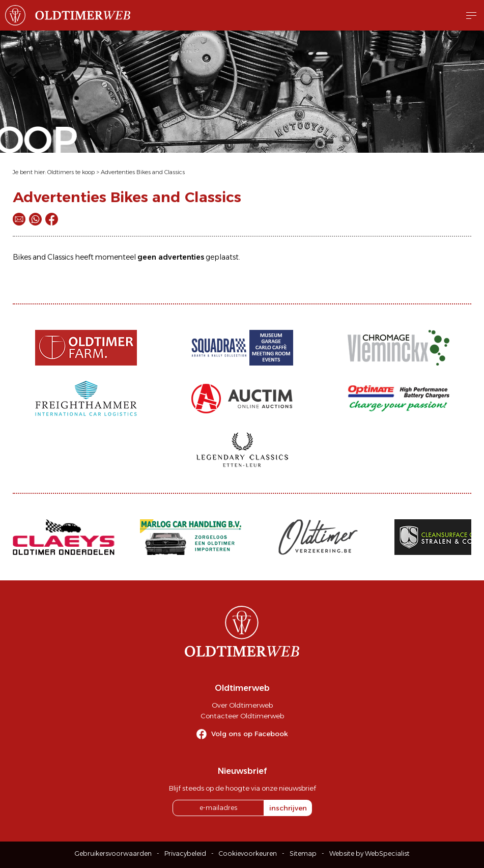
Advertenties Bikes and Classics (143, 172)
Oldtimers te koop (71, 172)
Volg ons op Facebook (250, 734)
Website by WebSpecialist (369, 853)
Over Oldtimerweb (242, 705)
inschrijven (288, 808)
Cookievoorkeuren (248, 853)
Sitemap (303, 853)
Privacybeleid (185, 853)
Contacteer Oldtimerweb (242, 716)
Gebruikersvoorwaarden (113, 853)
